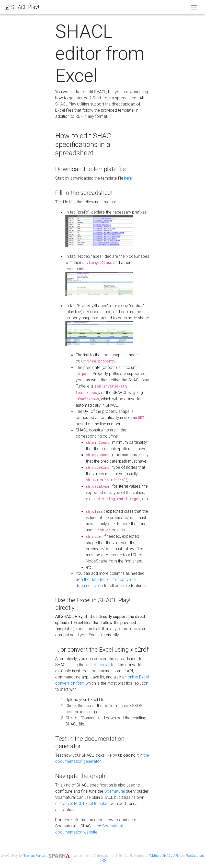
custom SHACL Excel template (82, 803)
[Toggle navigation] (194, 7)
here (128, 178)
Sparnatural (115, 791)
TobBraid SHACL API (163, 856)
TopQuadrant (195, 856)
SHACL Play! (21, 7)
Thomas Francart (35, 856)
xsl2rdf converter (100, 665)
